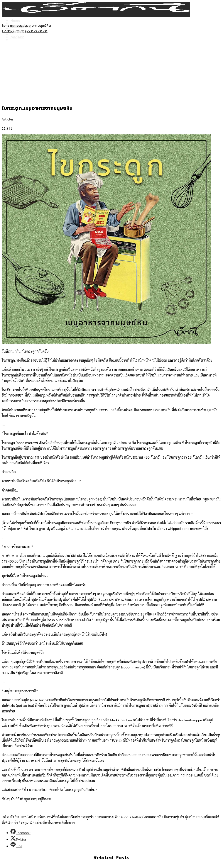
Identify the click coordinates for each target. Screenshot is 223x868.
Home (15, 23)
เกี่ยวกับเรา (19, 34)
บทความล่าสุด (21, 29)
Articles (8, 119)
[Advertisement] (111, 67)
